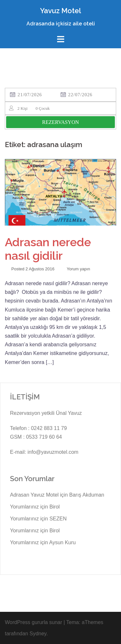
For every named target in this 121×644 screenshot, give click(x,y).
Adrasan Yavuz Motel (34, 495)
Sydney (38, 634)
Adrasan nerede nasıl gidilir (48, 249)
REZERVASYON (61, 122)
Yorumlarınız (24, 507)
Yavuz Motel (60, 11)
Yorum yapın (79, 269)
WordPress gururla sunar (34, 622)
